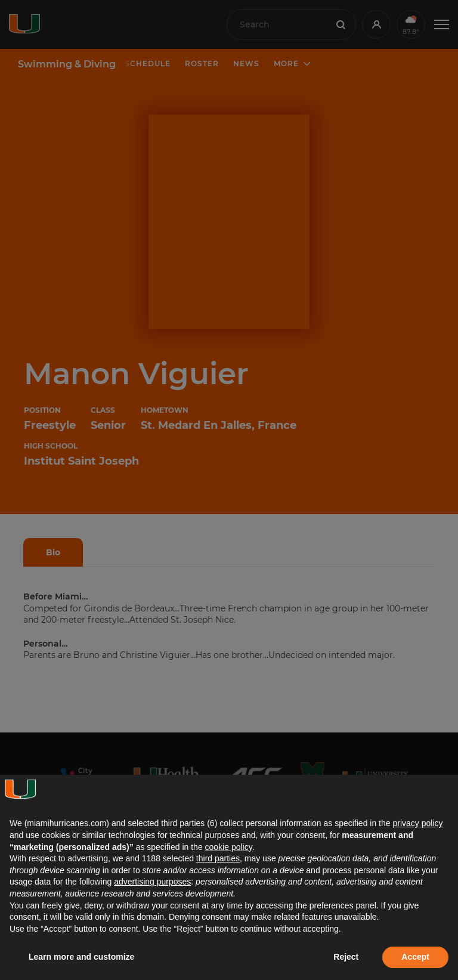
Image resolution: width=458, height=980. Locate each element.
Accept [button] (415, 957)
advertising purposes (152, 882)
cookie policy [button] (229, 847)
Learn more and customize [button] (81, 957)
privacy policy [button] (417, 823)
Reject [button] (346, 957)
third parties (218, 858)
